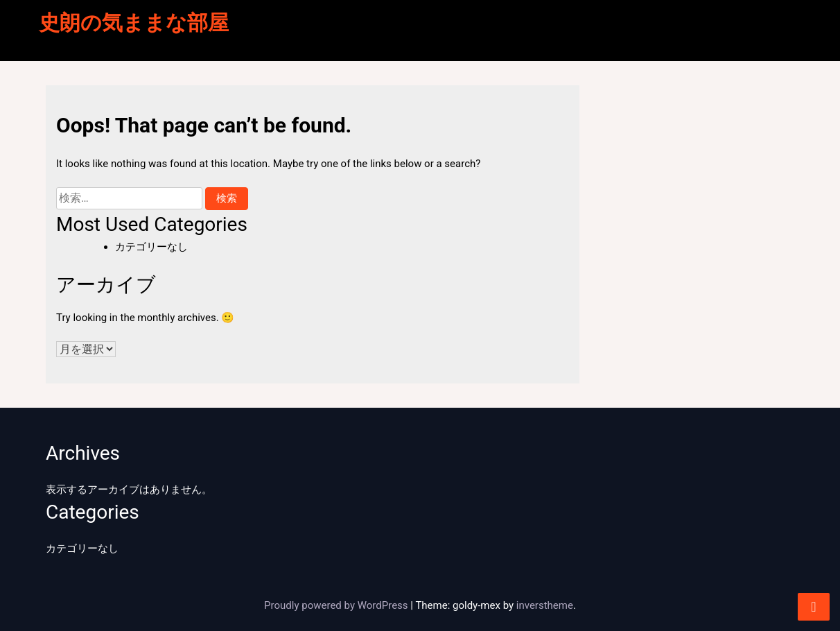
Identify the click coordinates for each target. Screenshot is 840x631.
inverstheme (545, 605)
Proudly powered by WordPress (337, 605)
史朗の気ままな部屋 (134, 23)
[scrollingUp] (814, 607)
